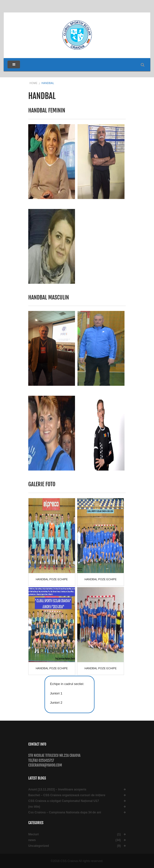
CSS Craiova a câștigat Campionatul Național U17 (64, 801)
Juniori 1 (56, 693)
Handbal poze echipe (52, 579)
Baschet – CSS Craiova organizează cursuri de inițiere (67, 795)
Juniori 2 (56, 703)
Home (33, 83)
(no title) (34, 807)
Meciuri (33, 834)
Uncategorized (39, 846)
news (32, 840)
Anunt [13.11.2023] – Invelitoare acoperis (57, 790)
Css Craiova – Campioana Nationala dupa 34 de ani (65, 813)
